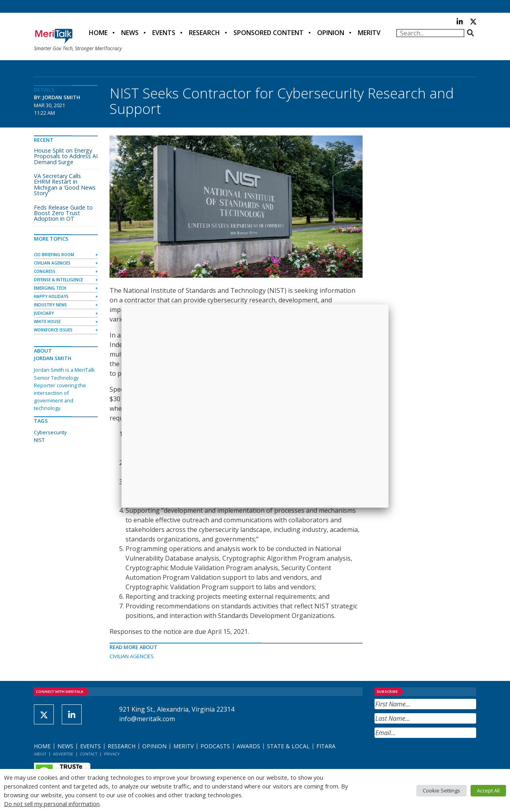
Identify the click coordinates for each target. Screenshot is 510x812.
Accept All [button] (488, 790)
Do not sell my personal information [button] (52, 804)
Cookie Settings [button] (441, 790)
